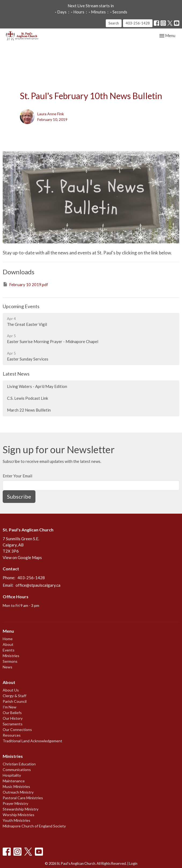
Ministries (11, 656)
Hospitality (12, 775)
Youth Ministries (17, 820)
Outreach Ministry (18, 792)
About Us (11, 690)
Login (133, 863)
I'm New (10, 707)
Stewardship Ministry (21, 809)
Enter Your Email (17, 476)
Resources (12, 735)
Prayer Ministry (15, 803)
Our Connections (17, 730)
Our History (13, 718)
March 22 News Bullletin (29, 410)
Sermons (10, 661)
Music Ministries (16, 786)
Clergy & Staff (14, 696)
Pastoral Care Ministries (23, 798)
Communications (17, 770)
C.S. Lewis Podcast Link (28, 398)
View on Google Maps (22, 557)
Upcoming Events (21, 306)
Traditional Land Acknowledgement (32, 741)
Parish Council (15, 701)
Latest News (16, 374)
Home (8, 639)
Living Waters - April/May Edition (37, 386)
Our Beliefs (12, 713)
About (8, 644)
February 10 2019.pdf (25, 284)
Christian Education (19, 764)
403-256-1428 (138, 23)
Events (9, 650)
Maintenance (14, 781)
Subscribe (19, 496)
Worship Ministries (19, 815)
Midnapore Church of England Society (34, 826)
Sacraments (13, 724)
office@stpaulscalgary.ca (38, 585)
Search (114, 23)
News (8, 667)
